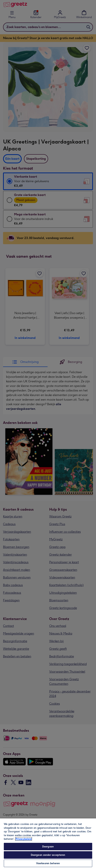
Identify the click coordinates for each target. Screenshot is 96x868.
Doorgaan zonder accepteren (48, 855)
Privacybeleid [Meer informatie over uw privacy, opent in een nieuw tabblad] (24, 839)
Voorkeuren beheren (48, 863)
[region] (48, 843)
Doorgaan (48, 847)
